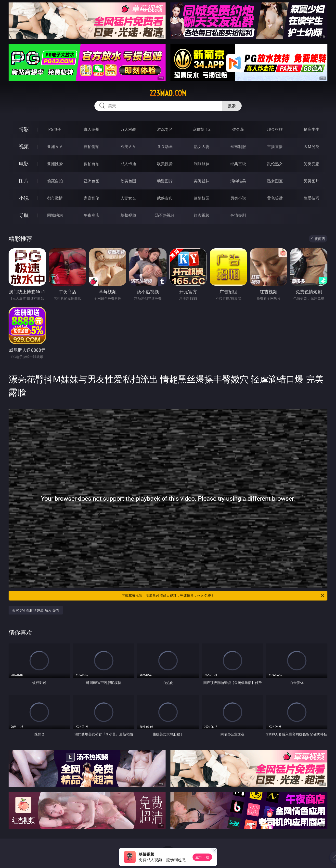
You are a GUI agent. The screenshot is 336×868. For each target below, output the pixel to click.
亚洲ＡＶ (55, 147)
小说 (24, 198)
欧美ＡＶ (128, 147)
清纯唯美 (238, 181)
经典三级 (238, 164)
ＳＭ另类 (311, 147)
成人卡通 (128, 164)
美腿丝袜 (202, 181)
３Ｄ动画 (165, 147)
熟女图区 (275, 181)
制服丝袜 (202, 164)
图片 (24, 181)
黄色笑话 (275, 198)
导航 (24, 215)
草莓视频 (128, 215)
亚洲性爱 (55, 164)
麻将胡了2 (201, 129)
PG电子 (55, 129)
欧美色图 (128, 181)
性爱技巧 (311, 198)
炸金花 (238, 129)
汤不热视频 (165, 215)
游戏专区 (165, 129)
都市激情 (55, 198)
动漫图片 (165, 181)
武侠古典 (165, 198)
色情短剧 (238, 215)
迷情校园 (202, 198)
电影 (24, 164)
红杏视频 (202, 215)
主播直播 (275, 147)
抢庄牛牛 (311, 129)
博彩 (24, 129)
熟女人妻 (202, 147)
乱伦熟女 (275, 164)
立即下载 (202, 857)
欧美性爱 (165, 164)
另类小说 (238, 198)
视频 (24, 146)
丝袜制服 (238, 147)
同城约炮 (55, 215)
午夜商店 (91, 215)
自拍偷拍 (91, 147)
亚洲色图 (91, 181)
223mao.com (168, 93)
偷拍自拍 (91, 164)
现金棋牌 (275, 129)
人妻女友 (128, 198)
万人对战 (128, 129)
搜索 (232, 106)
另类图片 (311, 181)
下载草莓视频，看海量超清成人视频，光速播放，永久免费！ (223, 596)
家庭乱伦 (91, 198)
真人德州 (91, 129)
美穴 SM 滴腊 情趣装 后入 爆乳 (36, 610)
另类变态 (311, 164)
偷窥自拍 (55, 181)
